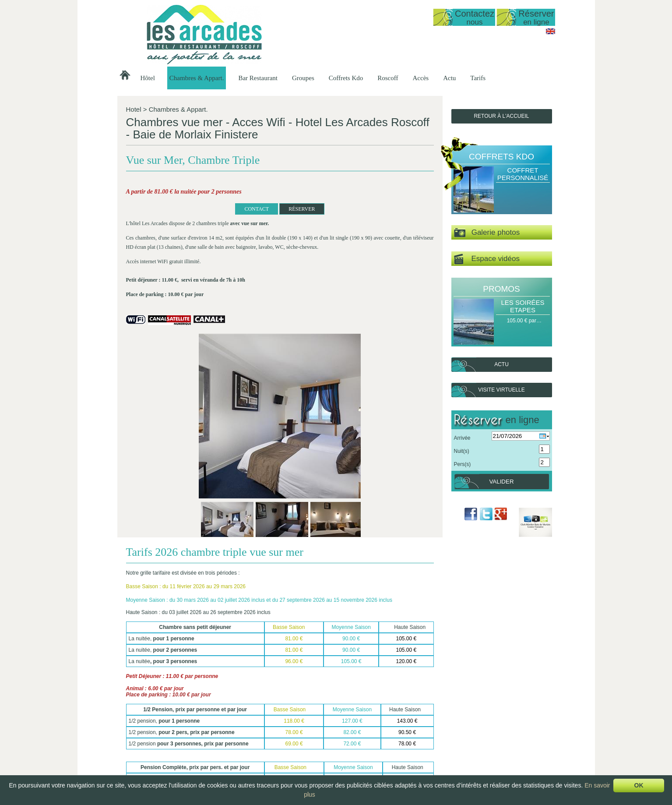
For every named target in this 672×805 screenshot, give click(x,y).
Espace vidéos (487, 259)
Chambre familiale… (307, 772)
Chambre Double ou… (309, 764)
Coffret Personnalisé (523, 174)
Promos (501, 289)
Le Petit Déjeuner (369, 749)
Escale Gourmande (488, 727)
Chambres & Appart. (197, 78)
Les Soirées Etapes (522, 306)
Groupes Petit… (423, 727)
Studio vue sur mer (305, 720)
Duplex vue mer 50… (308, 727)
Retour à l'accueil (501, 116)
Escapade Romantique (492, 720)
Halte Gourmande (486, 712)
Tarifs (478, 78)
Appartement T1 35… (308, 734)
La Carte (359, 734)
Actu (449, 78)
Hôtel (148, 78)
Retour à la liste (161, 678)
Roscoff (388, 78)
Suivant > (426, 693)
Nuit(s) (462, 451)
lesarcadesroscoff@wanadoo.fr (172, 747)
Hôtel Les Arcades (172, 705)
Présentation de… (252, 712)
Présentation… (301, 712)
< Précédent (138, 693)
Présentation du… (370, 712)
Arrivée (462, 438)
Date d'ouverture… (253, 720)
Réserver (536, 17)
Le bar (356, 742)
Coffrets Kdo (346, 78)
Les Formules (365, 720)
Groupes (303, 78)
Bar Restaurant (258, 78)
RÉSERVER (221, 233)
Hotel (134, 109)
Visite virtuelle (501, 390)
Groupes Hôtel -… (426, 712)
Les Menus (362, 727)
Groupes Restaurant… (431, 720)
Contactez (475, 17)
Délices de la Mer (486, 734)
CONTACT (176, 233)
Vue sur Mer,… (301, 742)
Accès (421, 78)
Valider (501, 482)
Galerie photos (487, 233)
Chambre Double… (306, 757)
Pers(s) (463, 464)
